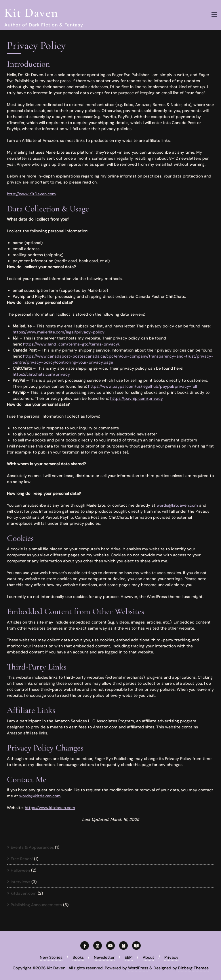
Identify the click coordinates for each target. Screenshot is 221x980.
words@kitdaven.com (177, 505)
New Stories (51, 957)
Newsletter (104, 957)
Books (78, 957)
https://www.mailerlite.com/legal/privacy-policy (59, 332)
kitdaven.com (24, 893)
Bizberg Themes (193, 968)
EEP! (129, 957)
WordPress (138, 968)
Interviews (20, 882)
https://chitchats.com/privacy (41, 374)
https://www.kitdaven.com (50, 808)
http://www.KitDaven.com (31, 194)
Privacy (171, 957)
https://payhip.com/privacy (137, 398)
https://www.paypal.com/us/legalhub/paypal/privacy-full (142, 386)
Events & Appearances (32, 847)
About (148, 957)
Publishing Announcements (36, 905)
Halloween (20, 870)
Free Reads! (22, 859)
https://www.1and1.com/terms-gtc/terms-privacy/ (71, 344)
